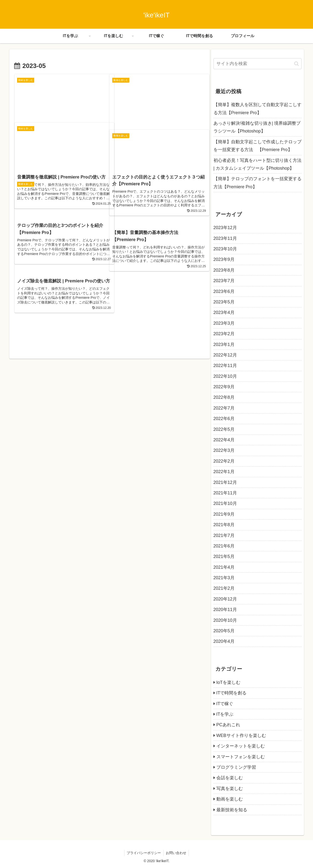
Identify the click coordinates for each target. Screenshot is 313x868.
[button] (296, 64)
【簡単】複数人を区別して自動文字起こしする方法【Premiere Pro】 (257, 109)
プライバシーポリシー (144, 853)
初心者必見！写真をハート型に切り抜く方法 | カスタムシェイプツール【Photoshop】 (257, 164)
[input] (257, 64)
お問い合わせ (176, 853)
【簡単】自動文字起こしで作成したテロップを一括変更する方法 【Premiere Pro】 (257, 146)
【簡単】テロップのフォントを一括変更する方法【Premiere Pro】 (257, 183)
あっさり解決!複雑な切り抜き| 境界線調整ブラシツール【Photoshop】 (257, 127)
